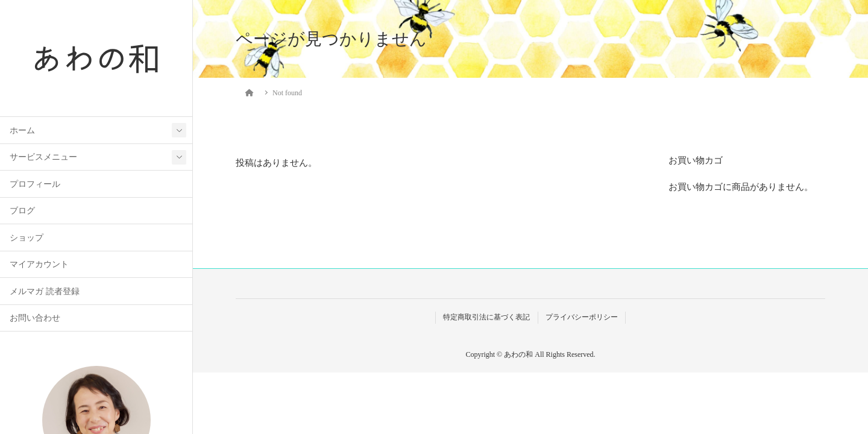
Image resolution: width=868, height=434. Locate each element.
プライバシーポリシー (582, 317)
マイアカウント (39, 264)
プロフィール (35, 184)
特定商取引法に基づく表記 (486, 317)
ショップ (27, 238)
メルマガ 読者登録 (44, 291)
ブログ (22, 211)
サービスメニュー (43, 157)
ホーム (22, 131)
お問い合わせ (35, 318)
